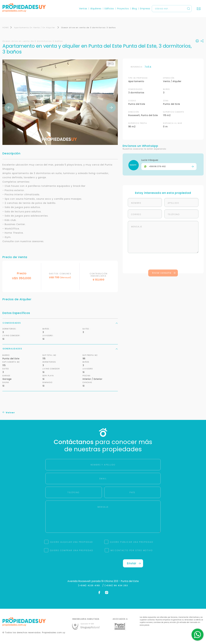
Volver (9, 413)
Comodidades (60, 323)
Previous (9, 108)
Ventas (83, 9)
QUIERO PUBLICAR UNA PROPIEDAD (132, 542)
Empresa (145, 9)
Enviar (134, 563)
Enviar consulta (164, 273)
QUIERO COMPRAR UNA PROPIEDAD (72, 550)
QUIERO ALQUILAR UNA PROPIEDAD (72, 542)
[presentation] (163, 262)
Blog (134, 9)
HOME (6, 28)
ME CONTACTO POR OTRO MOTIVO (132, 550)
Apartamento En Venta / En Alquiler (35, 28)
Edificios (109, 9)
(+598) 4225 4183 (90, 586)
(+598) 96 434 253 (116, 586)
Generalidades (60, 349)
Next (111, 108)
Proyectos (123, 9)
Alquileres (96, 9)
